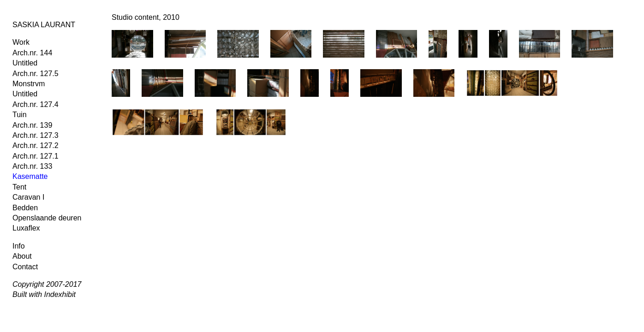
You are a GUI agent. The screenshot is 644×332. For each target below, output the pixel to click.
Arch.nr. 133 (32, 166)
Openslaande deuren (47, 218)
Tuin (20, 115)
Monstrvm (29, 84)
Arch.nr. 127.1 (36, 156)
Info (19, 246)
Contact (25, 267)
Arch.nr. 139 (32, 125)
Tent (19, 187)
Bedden (25, 208)
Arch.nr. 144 (32, 53)
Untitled (25, 63)
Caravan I (28, 197)
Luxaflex (26, 228)
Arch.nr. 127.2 (36, 145)
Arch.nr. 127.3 (36, 135)
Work (21, 42)
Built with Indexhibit (44, 294)
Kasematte (30, 176)
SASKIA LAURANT (44, 25)
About (22, 256)
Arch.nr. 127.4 (36, 104)
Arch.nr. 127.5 (36, 74)
